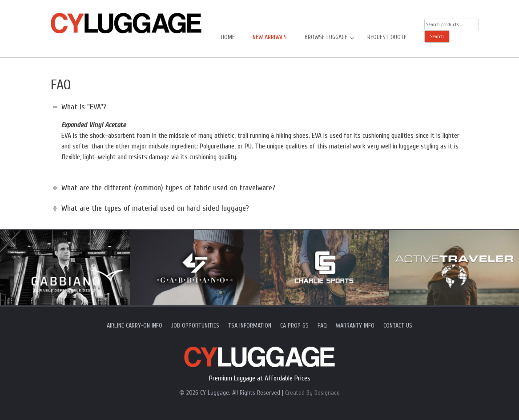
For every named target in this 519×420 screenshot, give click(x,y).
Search (437, 36)
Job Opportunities (195, 326)
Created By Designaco (312, 393)
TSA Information (250, 326)
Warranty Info (355, 326)
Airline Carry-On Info (135, 326)
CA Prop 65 (294, 326)
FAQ (322, 326)
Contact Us (398, 326)
